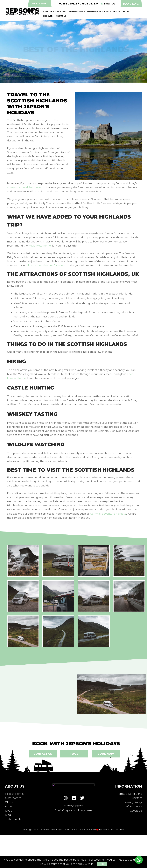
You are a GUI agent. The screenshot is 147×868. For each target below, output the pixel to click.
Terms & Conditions (130, 794)
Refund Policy (133, 807)
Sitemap (120, 830)
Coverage (136, 811)
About (9, 807)
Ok (102, 864)
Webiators (108, 830)
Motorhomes (13, 798)
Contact (137, 798)
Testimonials (13, 819)
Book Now (131, 4)
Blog (8, 815)
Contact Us (43, 754)
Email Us (108, 4)
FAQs (74, 754)
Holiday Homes (15, 794)
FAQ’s (9, 811)
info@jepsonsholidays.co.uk (75, 810)
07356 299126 (75, 806)
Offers (9, 802)
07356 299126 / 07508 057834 (78, 4)
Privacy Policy (133, 802)
